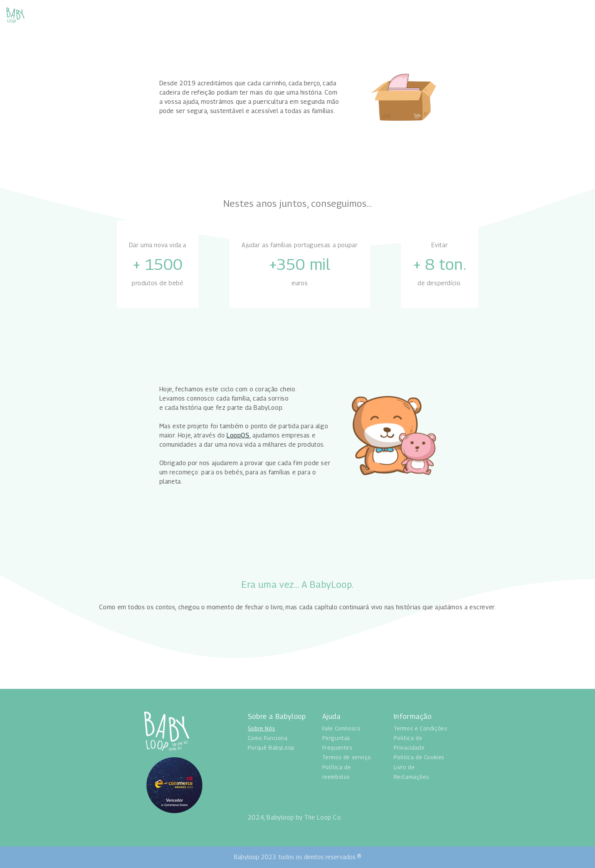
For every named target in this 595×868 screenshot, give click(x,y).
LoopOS (238, 435)
